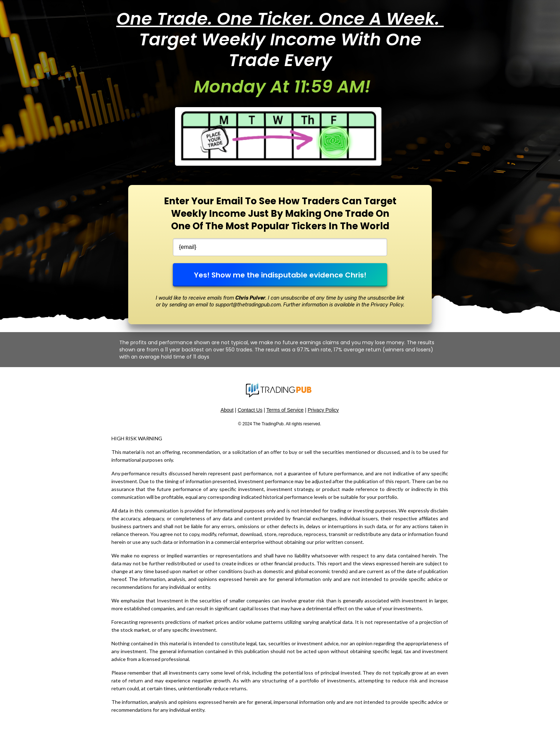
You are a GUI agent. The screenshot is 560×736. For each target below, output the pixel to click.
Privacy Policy (323, 410)
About (227, 410)
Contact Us (250, 410)
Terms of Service (285, 410)
